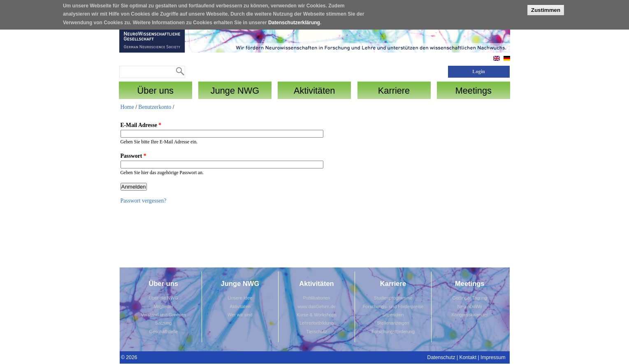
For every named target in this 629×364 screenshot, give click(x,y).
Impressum (493, 357)
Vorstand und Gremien (163, 315)
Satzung (163, 323)
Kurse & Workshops (317, 315)
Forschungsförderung (393, 332)
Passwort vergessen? (144, 201)
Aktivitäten (240, 306)
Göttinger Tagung (470, 298)
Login (479, 71)
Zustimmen (546, 8)
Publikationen (316, 298)
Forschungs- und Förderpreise (393, 306)
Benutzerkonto (155, 107)
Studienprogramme (393, 298)
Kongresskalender (470, 315)
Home (127, 107)
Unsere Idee (240, 298)
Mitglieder (163, 306)
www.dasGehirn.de (316, 306)
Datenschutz (441, 357)
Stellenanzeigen (393, 323)
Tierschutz (316, 332)
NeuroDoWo (470, 306)
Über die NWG (163, 298)
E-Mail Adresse (141, 125)
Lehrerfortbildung (317, 323)
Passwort (133, 156)
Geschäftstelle (163, 332)
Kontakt (468, 357)
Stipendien (393, 315)
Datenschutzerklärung (294, 21)
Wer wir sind (240, 315)
